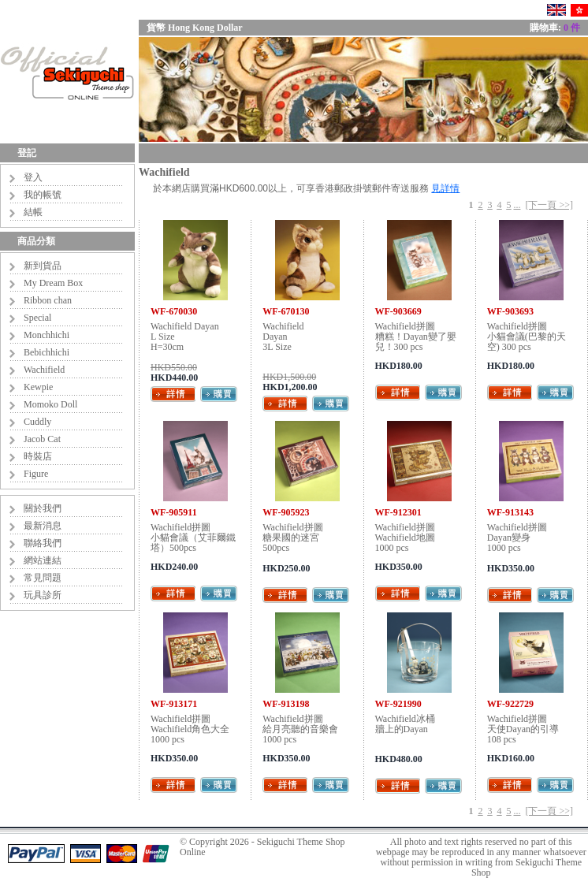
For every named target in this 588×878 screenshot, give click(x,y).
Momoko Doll (50, 404)
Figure (36, 474)
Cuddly (37, 422)
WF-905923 (286, 512)
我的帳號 (43, 195)
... (517, 205)
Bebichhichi (47, 352)
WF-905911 (174, 512)
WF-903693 (510, 311)
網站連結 (43, 560)
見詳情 (445, 188)
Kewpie (38, 387)
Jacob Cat (42, 439)
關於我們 (43, 508)
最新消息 (43, 526)
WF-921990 (398, 704)
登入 (33, 177)
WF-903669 (398, 311)
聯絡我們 (43, 543)
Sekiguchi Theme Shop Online (262, 847)
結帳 (33, 212)
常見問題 (43, 578)
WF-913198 (286, 704)
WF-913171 (174, 704)
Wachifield (44, 370)
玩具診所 (43, 595)
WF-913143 (510, 512)
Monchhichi (47, 335)
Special (37, 318)
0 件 (572, 28)
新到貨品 (43, 266)
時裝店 (38, 456)
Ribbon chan (48, 300)
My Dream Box (53, 283)
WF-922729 (510, 704)
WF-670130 (286, 311)
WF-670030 (174, 311)
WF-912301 (398, 512)
